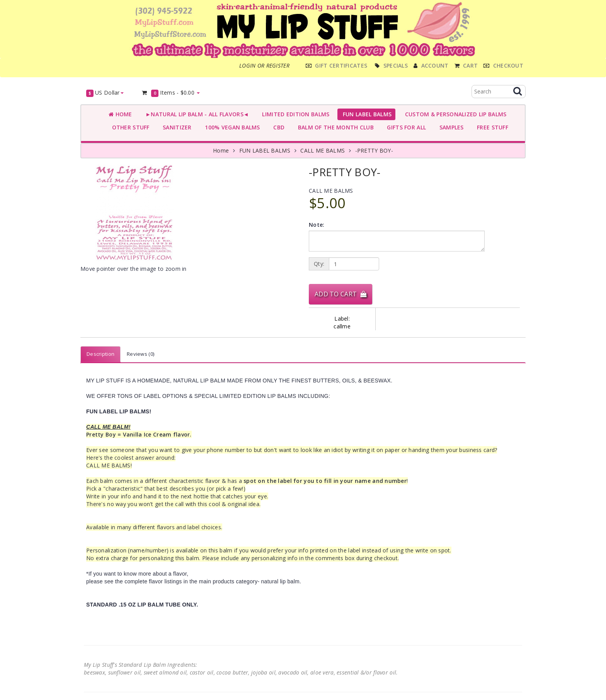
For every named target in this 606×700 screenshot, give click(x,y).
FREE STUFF (491, 127)
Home (120, 114)
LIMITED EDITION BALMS (294, 114)
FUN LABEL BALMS (365, 114)
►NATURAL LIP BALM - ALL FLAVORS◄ (196, 114)
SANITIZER (176, 127)
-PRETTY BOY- (374, 150)
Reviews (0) (140, 354)
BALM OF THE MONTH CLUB (334, 127)
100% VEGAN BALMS (231, 127)
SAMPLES (450, 127)
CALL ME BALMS (323, 150)
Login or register (264, 65)
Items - (171, 93)
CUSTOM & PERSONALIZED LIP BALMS (454, 114)
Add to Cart (340, 294)
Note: (317, 225)
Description (100, 354)
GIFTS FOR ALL (405, 127)
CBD (277, 127)
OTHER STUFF (129, 127)
